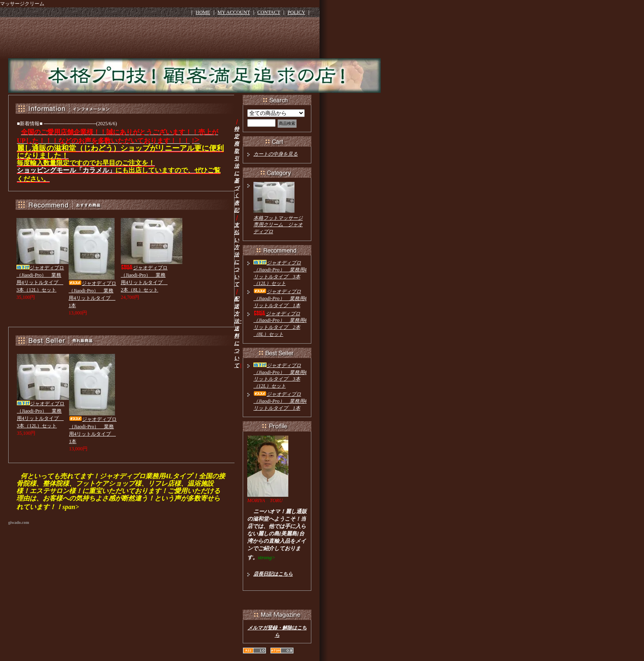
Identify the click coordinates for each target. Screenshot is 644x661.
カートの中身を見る (276, 154)
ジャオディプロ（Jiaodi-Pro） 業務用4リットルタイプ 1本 (280, 298)
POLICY (296, 12)
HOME (203, 12)
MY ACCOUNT (234, 12)
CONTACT (269, 12)
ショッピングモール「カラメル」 (66, 170)
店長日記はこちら (273, 574)
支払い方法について (237, 255)
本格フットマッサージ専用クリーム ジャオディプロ (278, 225)
